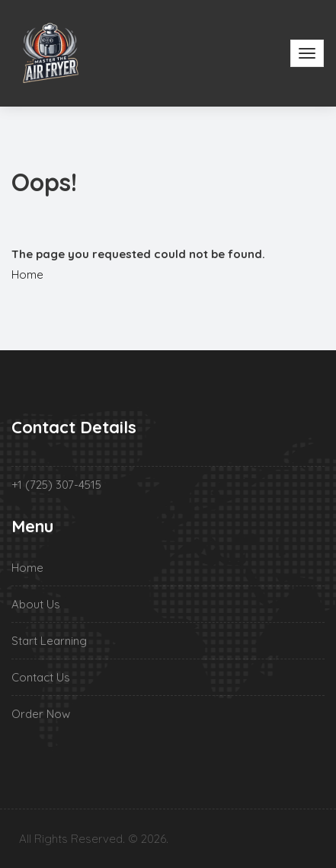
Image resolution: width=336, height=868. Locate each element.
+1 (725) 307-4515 (56, 485)
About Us (36, 604)
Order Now (41, 714)
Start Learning (49, 641)
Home (27, 274)
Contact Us (41, 677)
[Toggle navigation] (307, 53)
